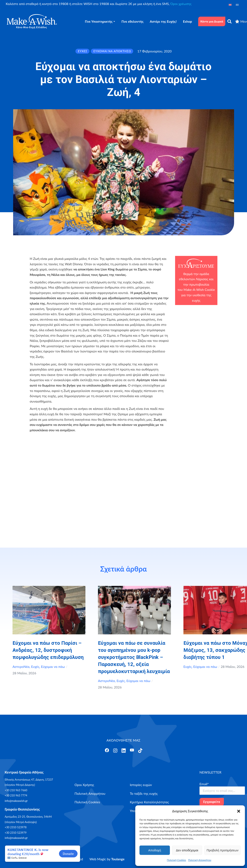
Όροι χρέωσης (181, 4)
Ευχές (35, 666)
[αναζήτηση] (229, 21)
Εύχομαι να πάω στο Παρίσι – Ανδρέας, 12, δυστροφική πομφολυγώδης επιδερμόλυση (48, 650)
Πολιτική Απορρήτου (200, 860)
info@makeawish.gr (16, 801)
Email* (204, 784)
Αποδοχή (155, 850)
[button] (239, 811)
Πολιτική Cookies (177, 860)
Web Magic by (107, 859)
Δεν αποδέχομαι (187, 850)
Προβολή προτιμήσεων (223, 850)
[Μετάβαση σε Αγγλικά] (230, 4)
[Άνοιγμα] (107, 750)
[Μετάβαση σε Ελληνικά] (237, 4)
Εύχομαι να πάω (53, 666)
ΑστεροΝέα (21, 666)
